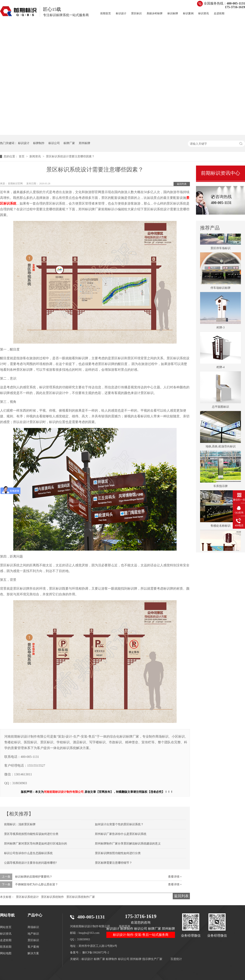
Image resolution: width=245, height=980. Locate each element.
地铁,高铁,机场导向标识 (221, 448)
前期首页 (106, 13)
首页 (22, 156)
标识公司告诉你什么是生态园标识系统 (28, 853)
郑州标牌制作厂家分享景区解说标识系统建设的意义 (128, 844)
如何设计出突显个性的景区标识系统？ (119, 824)
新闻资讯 (36, 156)
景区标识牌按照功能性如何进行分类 (118, 853)
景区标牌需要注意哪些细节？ (114, 863)
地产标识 (33, 934)
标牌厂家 (69, 143)
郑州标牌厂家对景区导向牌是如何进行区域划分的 (36, 844)
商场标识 (33, 927)
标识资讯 (204, 13)
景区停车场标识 (220, 249)
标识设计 (121, 13)
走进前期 (219, 13)
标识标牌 (173, 13)
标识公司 (54, 143)
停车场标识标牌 (220, 289)
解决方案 (33, 953)
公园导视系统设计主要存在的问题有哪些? (30, 863)
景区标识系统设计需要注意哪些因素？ (70, 156)
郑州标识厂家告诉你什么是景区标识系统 (121, 834)
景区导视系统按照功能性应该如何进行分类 (31, 834)
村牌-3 (220, 329)
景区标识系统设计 (27, 897)
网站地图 (6, 953)
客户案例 (33, 947)
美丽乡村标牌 (155, 13)
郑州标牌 (85, 143)
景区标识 (136, 13)
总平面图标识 (220, 408)
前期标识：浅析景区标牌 (20, 824)
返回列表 (182, 184)
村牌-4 (220, 368)
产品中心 (35, 915)
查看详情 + (175, 877)
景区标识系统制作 (52, 897)
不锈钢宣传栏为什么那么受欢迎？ (37, 884)
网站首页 (6, 927)
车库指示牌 (220, 487)
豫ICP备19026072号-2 (96, 953)
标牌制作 (39, 143)
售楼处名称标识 (220, 527)
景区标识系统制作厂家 (81, 897)
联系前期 (6, 947)
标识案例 (188, 13)
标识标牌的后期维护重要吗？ (34, 877)
